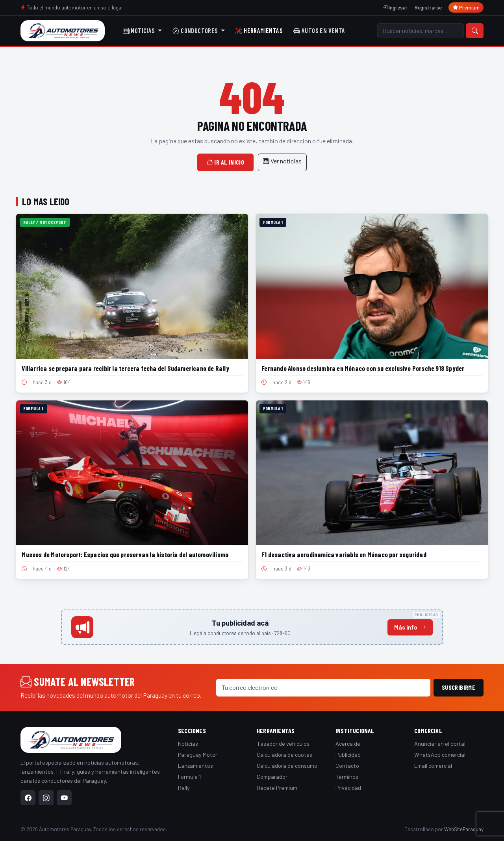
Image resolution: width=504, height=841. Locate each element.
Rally (184, 788)
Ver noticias (282, 161)
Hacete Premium (277, 788)
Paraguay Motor (198, 755)
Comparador (272, 777)
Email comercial (433, 766)
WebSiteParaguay (464, 829)
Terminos (347, 777)
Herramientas (259, 30)
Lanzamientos (195, 766)
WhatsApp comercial (440, 755)
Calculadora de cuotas (284, 755)
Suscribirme (459, 687)
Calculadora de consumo (287, 766)
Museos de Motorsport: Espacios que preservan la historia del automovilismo (125, 554)
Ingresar (395, 7)
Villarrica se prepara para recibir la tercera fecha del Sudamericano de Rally (125, 368)
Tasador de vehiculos (283, 744)
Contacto (347, 766)
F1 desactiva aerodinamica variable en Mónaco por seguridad (344, 554)
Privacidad (348, 788)
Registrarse (428, 7)
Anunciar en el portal (440, 744)
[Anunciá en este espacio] (252, 627)
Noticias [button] (140, 30)
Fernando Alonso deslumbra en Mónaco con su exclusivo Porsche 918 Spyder (363, 368)
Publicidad (348, 755)
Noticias (188, 744)
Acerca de (348, 744)
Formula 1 (189, 777)
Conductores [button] (196, 30)
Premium (466, 7)
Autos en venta (319, 30)
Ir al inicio (226, 162)
